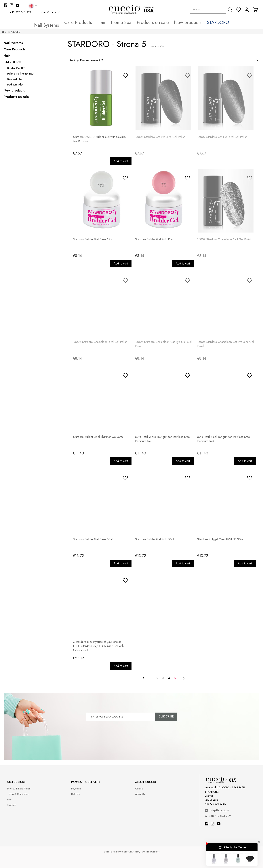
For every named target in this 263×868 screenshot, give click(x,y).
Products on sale (16, 97)
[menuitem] (64, 22)
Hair (7, 56)
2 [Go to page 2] (157, 678)
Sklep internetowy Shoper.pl (118, 852)
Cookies (12, 805)
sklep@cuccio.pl (51, 12)
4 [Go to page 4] (169, 678)
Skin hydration (15, 79)
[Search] (230, 10)
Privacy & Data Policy (19, 789)
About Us (140, 794)
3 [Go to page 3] (163, 678)
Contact (139, 789)
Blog (10, 800)
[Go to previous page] (143, 678)
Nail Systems (13, 43)
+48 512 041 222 (21, 12)
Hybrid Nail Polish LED (20, 74)
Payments (76, 789)
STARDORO (13, 62)
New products (14, 90)
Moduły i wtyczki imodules (146, 852)
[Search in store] (208, 9)
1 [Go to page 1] (152, 678)
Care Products (15, 49)
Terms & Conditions (18, 794)
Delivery (76, 794)
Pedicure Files (15, 85)
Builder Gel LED (16, 68)
